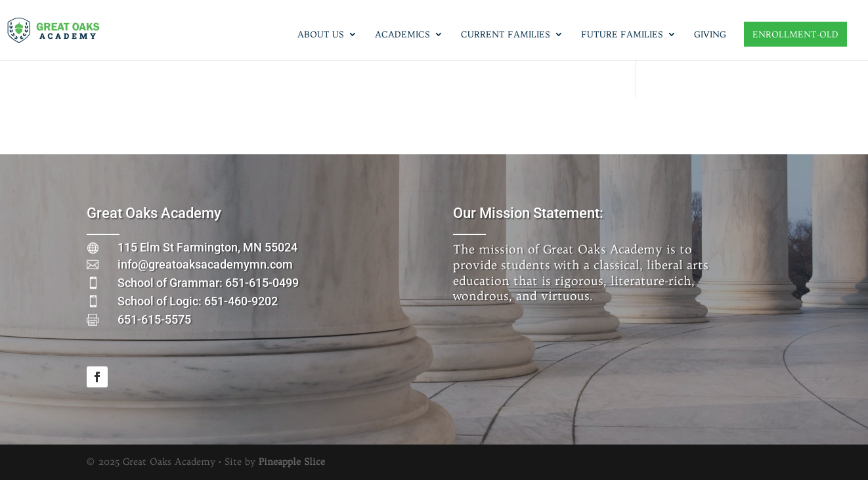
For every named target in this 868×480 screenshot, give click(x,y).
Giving (710, 34)
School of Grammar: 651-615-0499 (208, 283)
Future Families (622, 34)
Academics (402, 34)
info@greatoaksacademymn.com (205, 264)
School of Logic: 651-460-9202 (198, 301)
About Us (321, 34)
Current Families (506, 34)
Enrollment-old (795, 34)
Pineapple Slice (292, 462)
